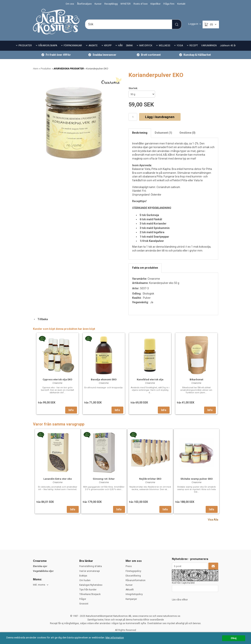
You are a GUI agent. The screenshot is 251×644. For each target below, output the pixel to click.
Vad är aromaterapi (90, 571)
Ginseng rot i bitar (104, 479)
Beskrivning (140, 133)
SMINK (129, 46)
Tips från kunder (88, 590)
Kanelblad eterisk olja (150, 379)
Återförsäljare (84, 4)
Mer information (115, 637)
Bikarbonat (196, 379)
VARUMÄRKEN (209, 46)
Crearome (154, 279)
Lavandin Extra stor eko (58, 479)
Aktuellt (130, 590)
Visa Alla (213, 520)
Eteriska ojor (40, 566)
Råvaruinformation (136, 580)
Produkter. (46, 69)
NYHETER (126, 4)
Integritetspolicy (134, 594)
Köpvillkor (156, 4)
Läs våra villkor (180, 600)
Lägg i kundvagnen (160, 117)
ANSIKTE (93, 46)
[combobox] (41, 585)
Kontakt (181, 4)
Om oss (70, 4)
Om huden (85, 580)
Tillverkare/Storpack (90, 594)
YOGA (180, 46)
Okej (234, 638)
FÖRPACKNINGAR (73, 46)
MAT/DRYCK (146, 46)
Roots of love (141, 4)
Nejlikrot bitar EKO (150, 479)
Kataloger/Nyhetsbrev (91, 585)
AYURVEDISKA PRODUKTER (69, 69)
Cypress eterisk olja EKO (57, 379)
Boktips (83, 576)
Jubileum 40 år (228, 46)
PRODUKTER (25, 46)
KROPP (108, 46)
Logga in (193, 24)
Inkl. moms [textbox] (39, 585)
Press (129, 566)
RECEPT (194, 46)
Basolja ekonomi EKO (104, 379)
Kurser (98, 4)
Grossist (84, 604)
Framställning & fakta (91, 566)
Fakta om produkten (145, 268)
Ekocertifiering (133, 576)
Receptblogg (111, 4)
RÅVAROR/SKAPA (48, 46)
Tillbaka (40, 319)
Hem (36, 69)
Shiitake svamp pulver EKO (196, 479)
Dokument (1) (163, 133)
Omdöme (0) (187, 133)
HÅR (120, 46)
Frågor (83, 599)
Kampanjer (131, 599)
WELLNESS (164, 46)
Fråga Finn (169, 4)
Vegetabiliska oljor (43, 571)
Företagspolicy (133, 571)
